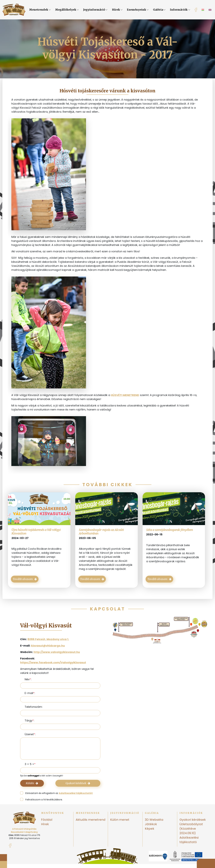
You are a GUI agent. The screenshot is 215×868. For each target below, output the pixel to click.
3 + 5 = (29, 764)
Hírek (117, 10)
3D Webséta (154, 820)
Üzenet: (30, 734)
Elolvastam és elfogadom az (59, 793)
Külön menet (120, 820)
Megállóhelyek (67, 10)
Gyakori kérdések (78, 783)
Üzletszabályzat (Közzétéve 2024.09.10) (191, 829)
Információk (180, 10)
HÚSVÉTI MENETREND (125, 395)
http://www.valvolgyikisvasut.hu (57, 652)
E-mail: (30, 693)
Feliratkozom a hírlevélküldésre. (44, 800)
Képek (150, 829)
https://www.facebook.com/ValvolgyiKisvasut (53, 662)
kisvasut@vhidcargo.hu (48, 646)
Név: (28, 679)
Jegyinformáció (95, 10)
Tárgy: (29, 720)
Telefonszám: (34, 707)
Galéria (159, 10)
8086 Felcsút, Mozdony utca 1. (48, 639)
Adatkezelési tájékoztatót (76, 793)
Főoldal (47, 820)
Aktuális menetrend (91, 820)
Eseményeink (138, 10)
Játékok (151, 824)
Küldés (32, 783)
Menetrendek (40, 10)
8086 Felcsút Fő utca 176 (27, 835)
